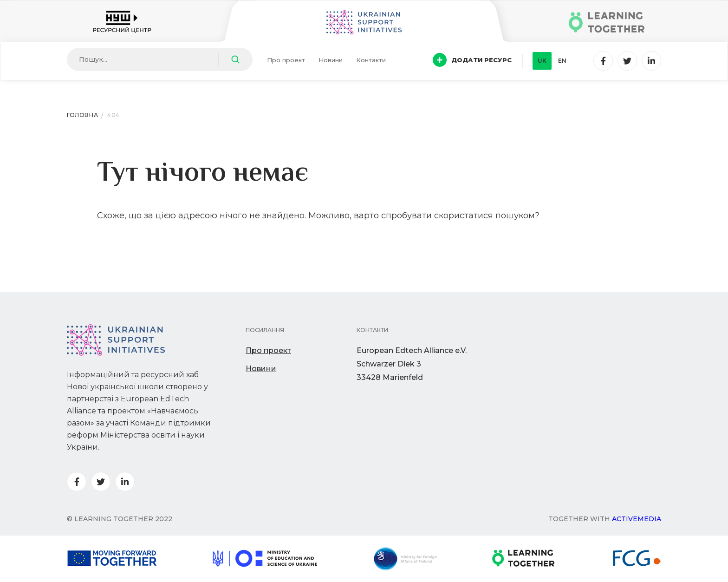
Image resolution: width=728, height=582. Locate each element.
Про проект (286, 60)
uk (542, 61)
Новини (331, 60)
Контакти (371, 60)
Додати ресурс (472, 60)
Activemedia (637, 519)
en (562, 61)
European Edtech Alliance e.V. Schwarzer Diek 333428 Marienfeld (412, 364)
